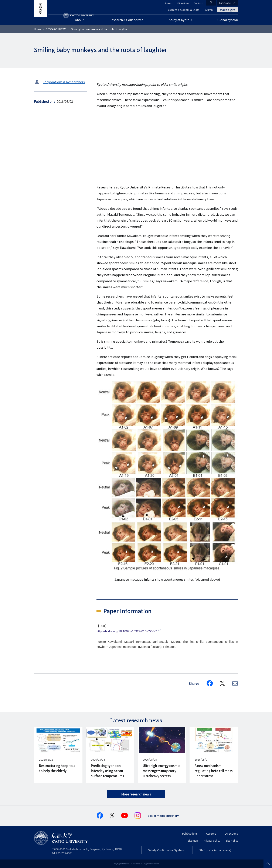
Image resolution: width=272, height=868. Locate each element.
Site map (193, 840)
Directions (183, 3)
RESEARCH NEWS (56, 29)
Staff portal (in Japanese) (215, 850)
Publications (190, 833)
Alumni (209, 10)
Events (169, 3)
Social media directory (163, 816)
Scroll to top (268, 864)
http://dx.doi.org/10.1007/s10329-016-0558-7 (127, 631)
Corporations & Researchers (64, 82)
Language (225, 3)
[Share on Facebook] (210, 683)
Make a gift (227, 10)
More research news (136, 794)
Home (38, 29)
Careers (211, 833)
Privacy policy (212, 840)
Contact (198, 3)
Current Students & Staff (183, 10)
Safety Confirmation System (166, 850)
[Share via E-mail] (235, 683)
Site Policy (232, 840)
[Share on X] (222, 683)
